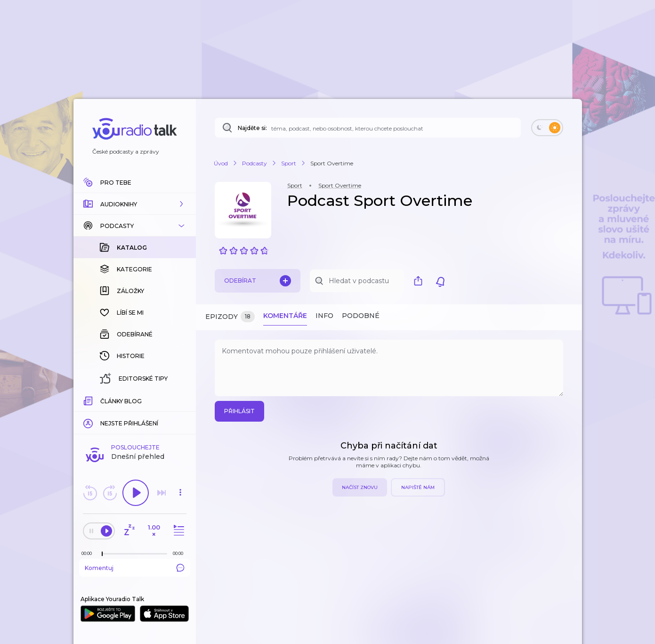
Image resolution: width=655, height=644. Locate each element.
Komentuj (135, 568)
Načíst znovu (360, 487)
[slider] (102, 554)
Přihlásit (239, 411)
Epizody (230, 317)
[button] (135, 204)
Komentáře (285, 316)
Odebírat (258, 281)
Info (324, 316)
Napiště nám (418, 487)
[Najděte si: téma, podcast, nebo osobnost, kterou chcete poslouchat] (368, 128)
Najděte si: (252, 128)
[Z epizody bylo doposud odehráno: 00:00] (89, 553)
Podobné (361, 316)
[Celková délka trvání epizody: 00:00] (180, 553)
